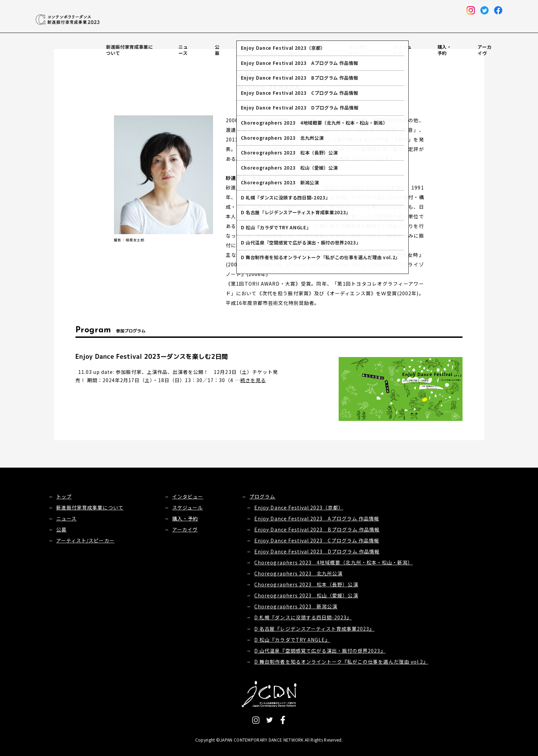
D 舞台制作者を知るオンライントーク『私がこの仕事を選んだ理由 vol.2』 (341, 662)
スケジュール (419, 44)
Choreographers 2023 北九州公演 (298, 573)
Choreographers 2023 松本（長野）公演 (306, 584)
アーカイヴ (490, 44)
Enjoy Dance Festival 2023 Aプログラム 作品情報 (317, 518)
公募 (251, 44)
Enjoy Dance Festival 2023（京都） (299, 507)
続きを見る (253, 380)
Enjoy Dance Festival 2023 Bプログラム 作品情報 (317, 529)
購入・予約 (456, 44)
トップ (64, 496)
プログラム (278, 44)
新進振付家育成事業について (176, 44)
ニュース (227, 44)
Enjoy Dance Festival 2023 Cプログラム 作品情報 (317, 540)
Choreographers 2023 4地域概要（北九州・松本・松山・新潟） (334, 562)
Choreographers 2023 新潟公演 (296, 606)
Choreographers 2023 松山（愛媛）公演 (306, 595)
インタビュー (381, 44)
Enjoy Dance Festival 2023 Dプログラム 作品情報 (317, 551)
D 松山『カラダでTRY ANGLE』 (292, 640)
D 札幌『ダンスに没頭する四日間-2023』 (303, 617)
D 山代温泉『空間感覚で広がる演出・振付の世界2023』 (320, 651)
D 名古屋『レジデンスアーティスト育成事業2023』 (314, 629)
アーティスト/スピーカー (328, 44)
